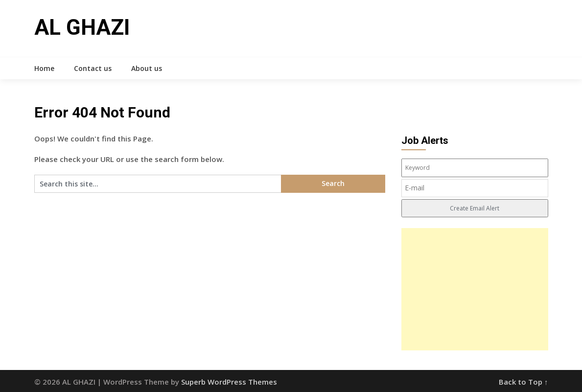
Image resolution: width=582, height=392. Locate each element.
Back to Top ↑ (524, 382)
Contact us (93, 68)
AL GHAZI (82, 27)
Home (44, 68)
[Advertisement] (475, 289)
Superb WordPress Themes (229, 382)
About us (147, 68)
